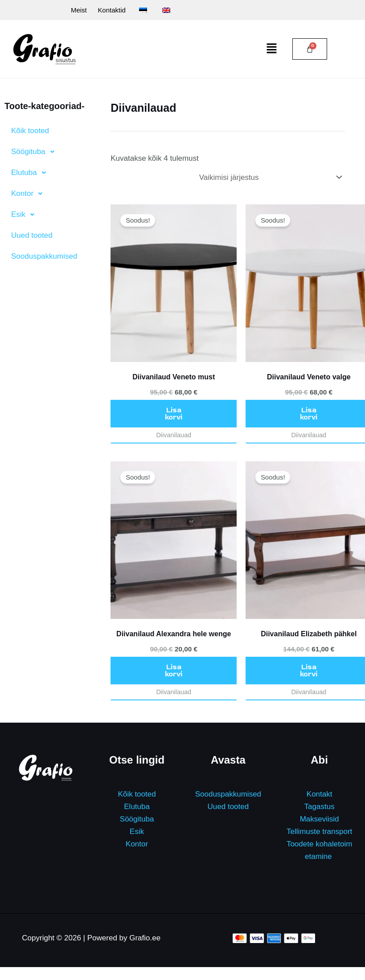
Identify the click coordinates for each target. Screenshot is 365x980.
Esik (137, 832)
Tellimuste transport (319, 832)
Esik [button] (25, 215)
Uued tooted (32, 236)
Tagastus (320, 807)
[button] (272, 49)
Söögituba (137, 819)
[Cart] (310, 49)
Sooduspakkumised (44, 257)
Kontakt (320, 795)
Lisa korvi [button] (174, 414)
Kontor (137, 844)
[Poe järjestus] (270, 178)
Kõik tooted (30, 131)
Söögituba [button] (35, 152)
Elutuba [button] (31, 173)
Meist (68, 10)
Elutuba (137, 807)
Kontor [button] (29, 194)
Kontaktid (105, 10)
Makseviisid (320, 819)
